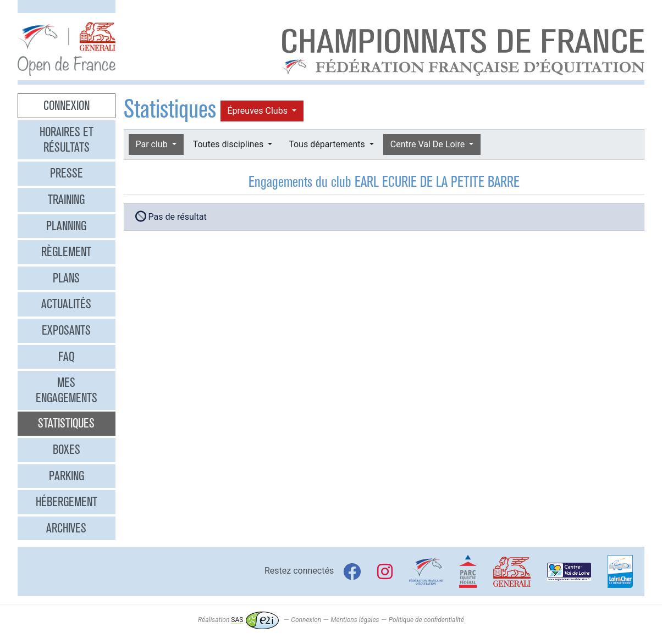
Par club (153, 144)
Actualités (66, 304)
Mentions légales (355, 620)
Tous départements (328, 144)
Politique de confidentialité (426, 620)
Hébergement (67, 502)
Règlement (66, 252)
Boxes (67, 449)
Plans (66, 278)
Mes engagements (67, 390)
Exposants (66, 330)
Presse (67, 173)
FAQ (66, 357)
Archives (66, 528)
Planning (66, 226)
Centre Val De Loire (429, 144)
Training (66, 199)
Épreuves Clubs (259, 111)
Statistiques (66, 423)
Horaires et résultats (67, 140)
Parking (67, 476)
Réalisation (238, 620)
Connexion (67, 106)
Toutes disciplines (229, 144)
